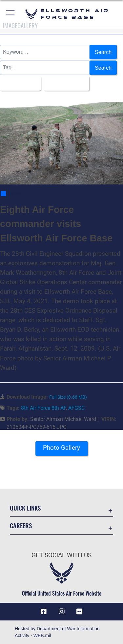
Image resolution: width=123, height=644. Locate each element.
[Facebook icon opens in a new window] (44, 612)
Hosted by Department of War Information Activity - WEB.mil (57, 632)
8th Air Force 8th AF (43, 408)
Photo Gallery (61, 448)
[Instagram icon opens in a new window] (62, 612)
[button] (11, 14)
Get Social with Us (61, 555)
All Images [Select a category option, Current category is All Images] (18, 83)
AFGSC (76, 408)
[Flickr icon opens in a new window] (79, 612)
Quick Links (25, 508)
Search (103, 52)
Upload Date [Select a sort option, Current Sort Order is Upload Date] (65, 83)
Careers (21, 525)
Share (11, 194)
